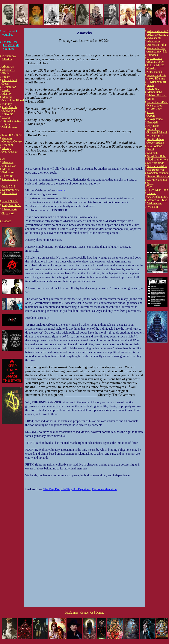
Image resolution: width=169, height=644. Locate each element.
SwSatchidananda (158, 173)
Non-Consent (10, 152)
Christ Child (10, 80)
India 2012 (9, 186)
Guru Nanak (155, 72)
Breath (6, 77)
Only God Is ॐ (11, 205)
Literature (153, 89)
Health (6, 90)
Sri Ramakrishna (157, 166)
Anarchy (7, 138)
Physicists (153, 126)
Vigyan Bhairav (12, 121)
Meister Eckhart (157, 95)
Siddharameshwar (158, 159)
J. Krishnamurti (157, 82)
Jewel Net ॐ (10, 201)
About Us (8, 67)
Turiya (6, 117)
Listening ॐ (10, 209)
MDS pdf (13, 45)
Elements (8, 162)
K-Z (165, 200)
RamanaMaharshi (158, 132)
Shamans (153, 153)
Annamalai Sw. (156, 48)
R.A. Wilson (155, 146)
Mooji (151, 99)
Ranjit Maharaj (156, 139)
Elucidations (10, 193)
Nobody (7, 104)
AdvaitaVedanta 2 (158, 35)
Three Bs (8, 176)
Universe (8, 114)
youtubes (8, 35)
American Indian (157, 45)
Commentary (10, 179)
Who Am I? (156, 136)
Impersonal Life (157, 75)
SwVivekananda (157, 180)
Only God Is (10, 107)
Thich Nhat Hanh (158, 190)
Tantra (6, 124)
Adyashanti (154, 38)
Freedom (8, 145)
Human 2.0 (9, 166)
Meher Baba (155, 92)
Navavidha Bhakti (13, 100)
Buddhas (153, 55)
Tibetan (152, 193)
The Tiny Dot (52, 489)
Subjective (9, 111)
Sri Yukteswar (156, 170)
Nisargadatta (155, 105)
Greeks (151, 68)
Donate (7, 221)
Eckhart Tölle (155, 62)
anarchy (61, 190)
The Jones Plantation (104, 489)
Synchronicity (11, 190)
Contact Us (87, 613)
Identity (7, 94)
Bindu (6, 73)
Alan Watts (154, 41)
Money (6, 148)
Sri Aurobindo (156, 163)
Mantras (7, 97)
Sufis (150, 183)
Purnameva (9, 56)
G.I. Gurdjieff (156, 65)
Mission (7, 59)
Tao (150, 186)
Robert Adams (156, 143)
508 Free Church (12, 135)
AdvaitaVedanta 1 (158, 31)
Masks (6, 169)
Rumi (151, 149)
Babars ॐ (8, 213)
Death (6, 84)
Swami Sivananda (158, 176)
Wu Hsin (153, 207)
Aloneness (8, 70)
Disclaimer (71, 613)
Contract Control (12, 141)
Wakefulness (10, 127)
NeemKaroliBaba (158, 102)
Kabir (151, 85)
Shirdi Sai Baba (157, 156)
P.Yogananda (155, 119)
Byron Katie (155, 58)
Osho (150, 112)
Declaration (9, 87)
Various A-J (154, 200)
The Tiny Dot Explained (76, 489)
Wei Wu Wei (155, 203)
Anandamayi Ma (157, 51)
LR (5, 45)
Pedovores (9, 172)
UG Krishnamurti (158, 197)
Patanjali (153, 122)
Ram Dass (153, 129)
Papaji (151, 116)
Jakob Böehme (156, 78)
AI (4, 159)
